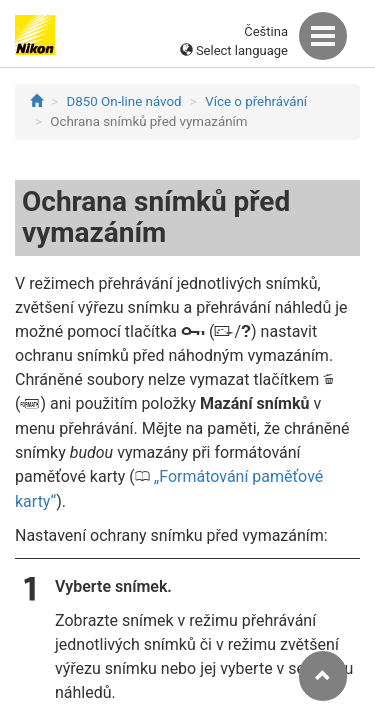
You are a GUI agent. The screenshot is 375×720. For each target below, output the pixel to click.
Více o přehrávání (256, 101)
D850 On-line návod (124, 101)
